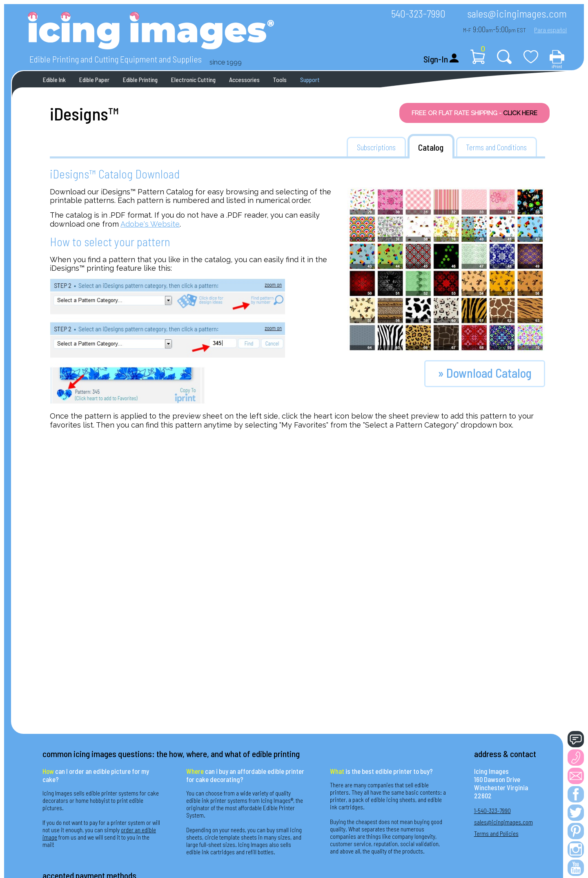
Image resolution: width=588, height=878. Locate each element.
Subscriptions (376, 147)
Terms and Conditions (496, 147)
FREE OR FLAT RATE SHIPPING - (474, 113)
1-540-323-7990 (492, 811)
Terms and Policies (496, 833)
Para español (550, 30)
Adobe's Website (150, 224)
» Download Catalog (485, 373)
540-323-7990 (418, 13)
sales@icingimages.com (517, 13)
